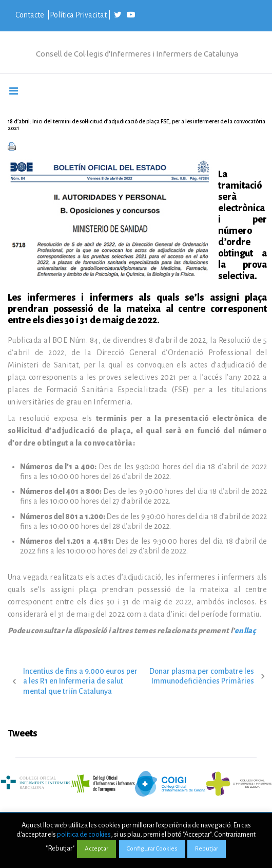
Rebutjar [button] (207, 849)
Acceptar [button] (96, 849)
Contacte (31, 15)
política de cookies (84, 834)
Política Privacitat (78, 15)
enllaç (245, 631)
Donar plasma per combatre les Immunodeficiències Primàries (202, 676)
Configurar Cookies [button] (152, 849)
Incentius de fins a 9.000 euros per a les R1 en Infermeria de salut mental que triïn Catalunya (80, 681)
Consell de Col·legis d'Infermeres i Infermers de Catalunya (137, 54)
